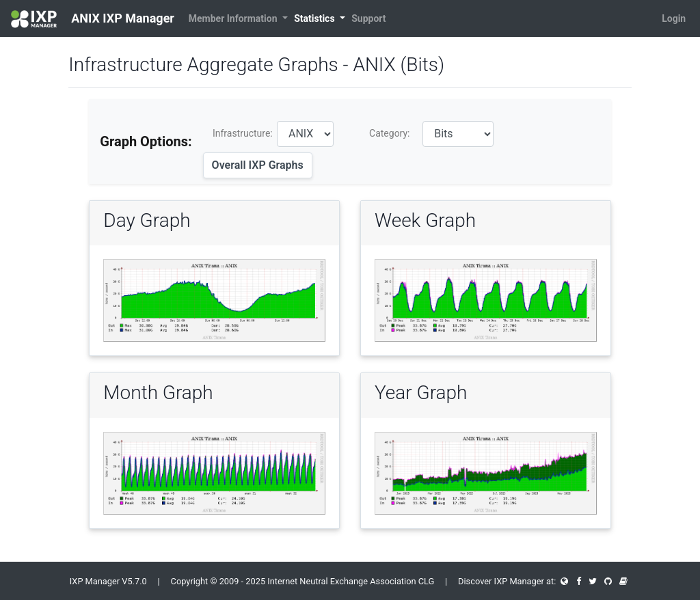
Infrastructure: (243, 133)
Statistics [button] (315, 18)
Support (368, 18)
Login (674, 18)
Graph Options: (146, 141)
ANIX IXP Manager (93, 19)
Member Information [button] (234, 18)
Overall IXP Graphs (258, 165)
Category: (389, 133)
